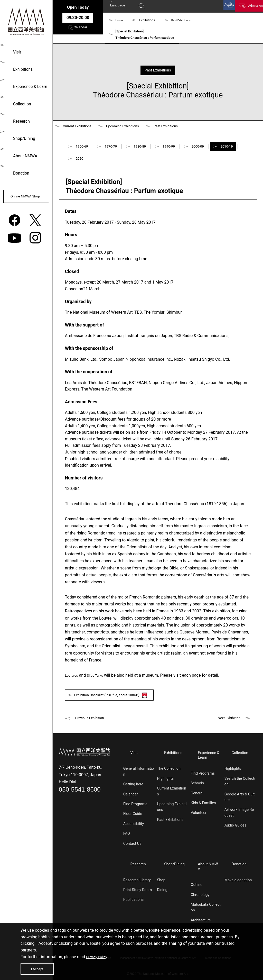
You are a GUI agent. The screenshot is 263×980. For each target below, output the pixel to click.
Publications (133, 903)
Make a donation (238, 883)
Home (120, 20)
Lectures (73, 683)
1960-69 (83, 150)
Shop (161, 883)
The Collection (169, 775)
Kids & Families (203, 810)
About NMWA (23, 150)
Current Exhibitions (80, 127)
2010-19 (83, 165)
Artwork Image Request (239, 819)
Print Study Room (138, 893)
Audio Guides (235, 832)
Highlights (165, 785)
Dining (162, 893)
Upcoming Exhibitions (133, 127)
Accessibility (134, 831)
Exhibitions (20, 68)
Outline (197, 883)
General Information (139, 778)
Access (215, 7)
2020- (113, 165)
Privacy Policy (99, 954)
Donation (18, 167)
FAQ (127, 841)
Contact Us (132, 850)
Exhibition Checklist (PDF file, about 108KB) (119, 704)
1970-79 (115, 150)
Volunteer (199, 820)
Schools (197, 790)
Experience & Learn (28, 84)
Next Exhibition (227, 728)
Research (19, 117)
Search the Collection (240, 788)
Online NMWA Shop (25, 194)
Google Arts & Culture (239, 804)
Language (118, 7)
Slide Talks (99, 683)
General (197, 800)
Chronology (200, 893)
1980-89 (148, 150)
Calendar (78, 31)
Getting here (133, 791)
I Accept (39, 968)
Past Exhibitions (185, 20)
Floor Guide (133, 821)
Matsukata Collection (206, 906)
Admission (250, 7)
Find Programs (135, 811)
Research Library (137, 883)
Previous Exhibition (93, 728)
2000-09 (212, 150)
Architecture (201, 918)
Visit (14, 52)
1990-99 (180, 150)
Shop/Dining (22, 134)
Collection (19, 101)
